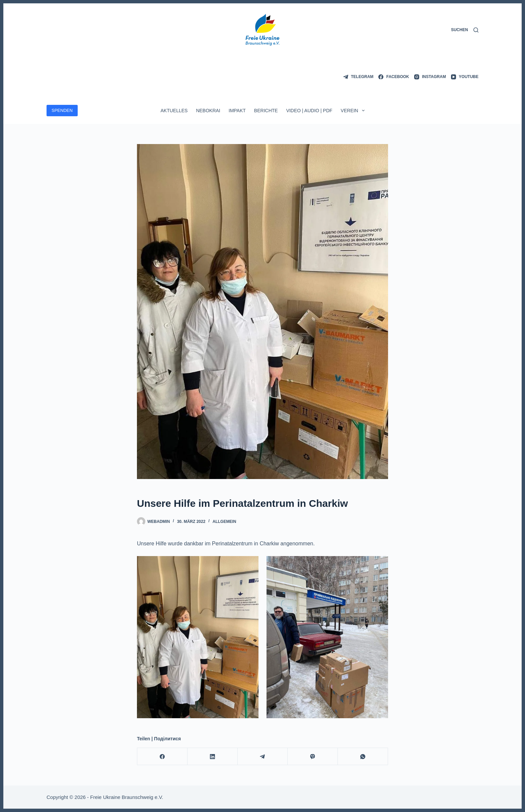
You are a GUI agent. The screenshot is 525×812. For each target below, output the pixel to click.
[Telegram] (358, 77)
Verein (354, 111)
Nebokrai (208, 111)
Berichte (266, 111)
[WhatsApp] (363, 757)
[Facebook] (394, 77)
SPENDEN (62, 110)
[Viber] (313, 757)
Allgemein (224, 522)
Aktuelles (174, 111)
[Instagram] (430, 77)
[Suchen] (465, 30)
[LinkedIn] (213, 757)
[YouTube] (465, 77)
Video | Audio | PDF (309, 111)
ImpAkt (237, 111)
